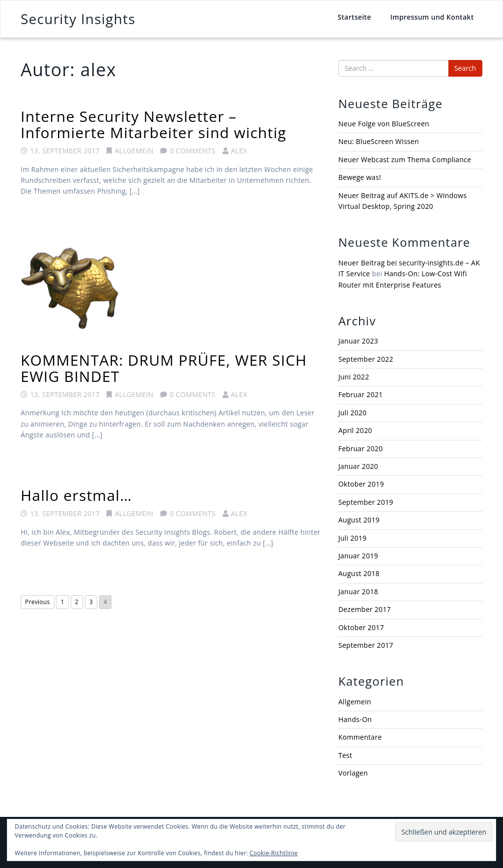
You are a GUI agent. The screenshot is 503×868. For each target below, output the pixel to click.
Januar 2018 (358, 592)
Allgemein (134, 151)
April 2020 (355, 430)
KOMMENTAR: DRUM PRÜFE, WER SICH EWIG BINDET (164, 368)
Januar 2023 (358, 341)
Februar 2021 (361, 394)
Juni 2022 (354, 377)
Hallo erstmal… (76, 495)
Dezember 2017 (365, 609)
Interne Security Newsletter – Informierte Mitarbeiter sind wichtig (154, 124)
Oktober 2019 (361, 484)
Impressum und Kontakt (432, 17)
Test (345, 755)
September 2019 (366, 502)
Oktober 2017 (361, 627)
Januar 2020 (358, 466)
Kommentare (360, 737)
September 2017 (366, 645)
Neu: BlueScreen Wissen (379, 141)
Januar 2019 (358, 556)
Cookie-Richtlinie (274, 853)
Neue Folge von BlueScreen (384, 124)
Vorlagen (353, 773)
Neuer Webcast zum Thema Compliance (405, 159)
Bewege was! (360, 177)
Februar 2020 (361, 448)
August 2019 (359, 520)
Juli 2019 (353, 538)
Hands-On (355, 719)
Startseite (354, 17)
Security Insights (78, 19)
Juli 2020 (353, 413)
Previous (38, 602)
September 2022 (366, 359)
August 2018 (359, 573)
